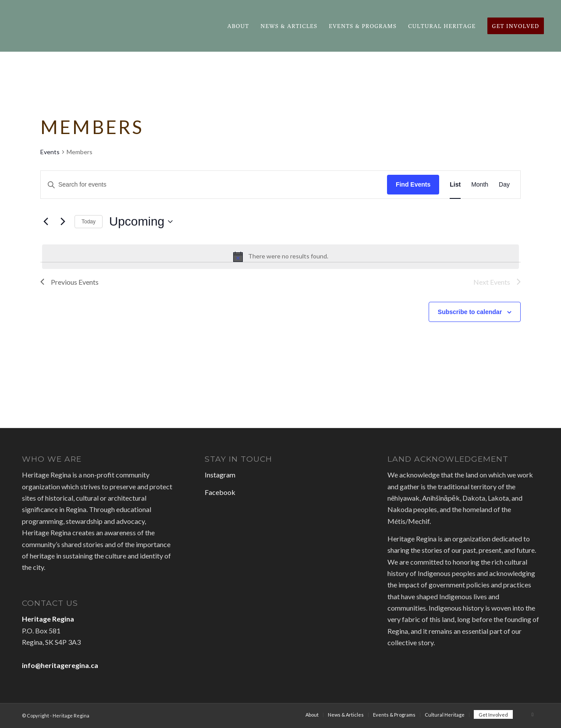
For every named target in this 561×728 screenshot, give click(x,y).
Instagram (220, 475)
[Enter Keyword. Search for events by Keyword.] (214, 185)
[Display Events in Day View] (504, 185)
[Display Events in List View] (455, 185)
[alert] (280, 257)
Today (89, 222)
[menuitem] (238, 26)
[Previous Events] (46, 222)
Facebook (220, 492)
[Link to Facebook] (533, 714)
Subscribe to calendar (470, 312)
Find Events (413, 184)
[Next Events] (63, 222)
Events (50, 152)
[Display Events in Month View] (480, 185)
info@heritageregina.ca (60, 665)
